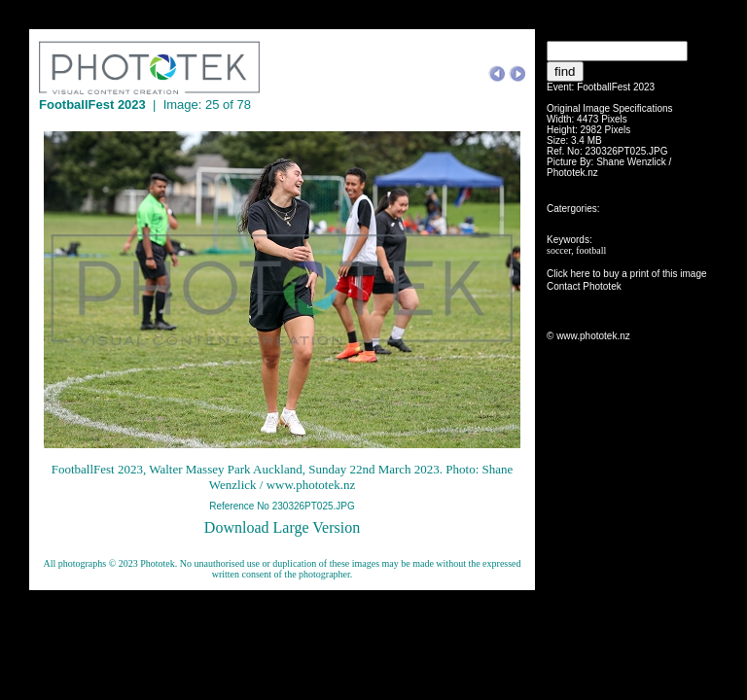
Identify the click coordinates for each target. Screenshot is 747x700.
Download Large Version (282, 527)
